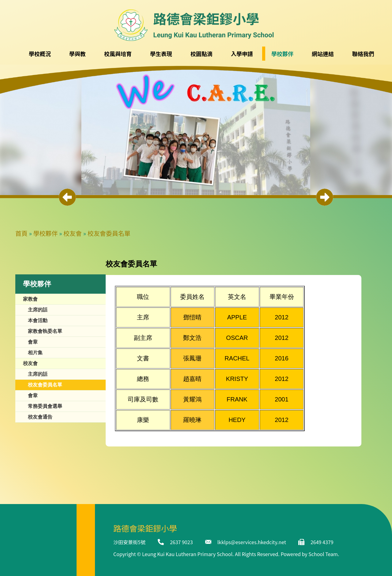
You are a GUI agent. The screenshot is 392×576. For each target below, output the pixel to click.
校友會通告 (40, 417)
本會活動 (38, 320)
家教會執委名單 (45, 331)
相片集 (35, 353)
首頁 (21, 233)
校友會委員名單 (109, 233)
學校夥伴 (46, 233)
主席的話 (38, 310)
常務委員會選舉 (45, 406)
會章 (33, 342)
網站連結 (323, 54)
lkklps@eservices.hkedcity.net (252, 542)
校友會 (73, 233)
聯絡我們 (363, 54)
